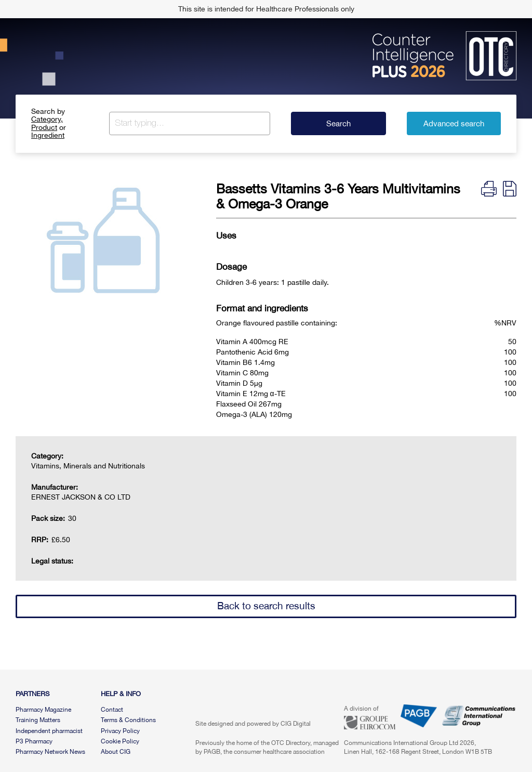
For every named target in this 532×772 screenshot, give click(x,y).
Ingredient (48, 135)
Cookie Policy (120, 741)
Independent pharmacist (49, 731)
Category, (47, 119)
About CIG (116, 752)
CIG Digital (296, 724)
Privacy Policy (120, 731)
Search (338, 123)
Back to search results (266, 606)
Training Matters (38, 720)
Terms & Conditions (128, 720)
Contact (112, 710)
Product (44, 127)
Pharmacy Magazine (43, 710)
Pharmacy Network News (50, 752)
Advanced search (454, 123)
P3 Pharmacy (34, 741)
